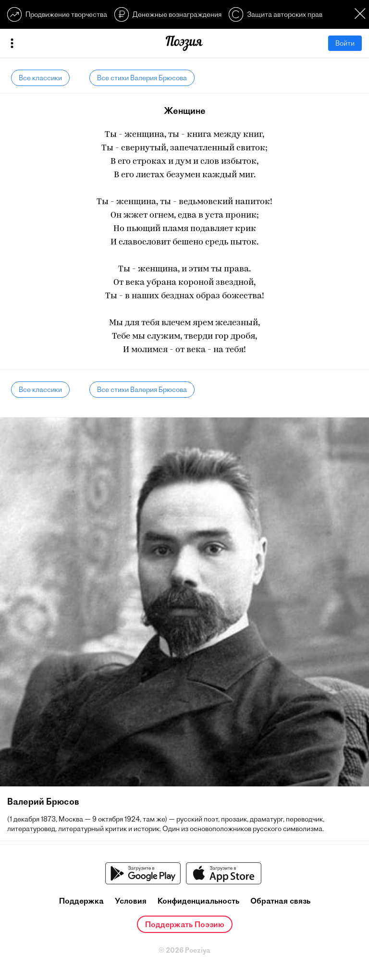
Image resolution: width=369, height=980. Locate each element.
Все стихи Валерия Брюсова (142, 78)
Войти (345, 43)
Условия (131, 901)
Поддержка (81, 901)
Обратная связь (280, 901)
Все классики (40, 78)
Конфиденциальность (198, 901)
